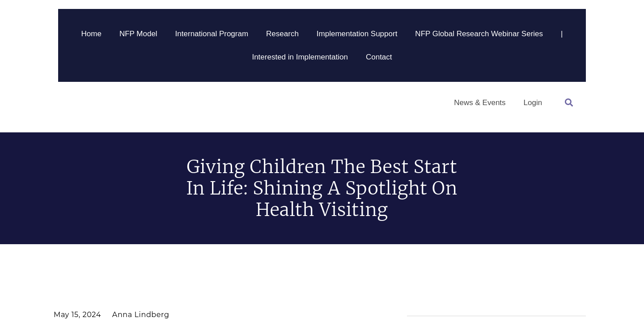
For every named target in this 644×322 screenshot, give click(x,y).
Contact (379, 57)
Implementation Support (357, 34)
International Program (212, 34)
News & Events (480, 103)
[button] (569, 103)
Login (533, 103)
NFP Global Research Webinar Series (479, 34)
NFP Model (138, 34)
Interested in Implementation (300, 57)
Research (282, 34)
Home (91, 34)
